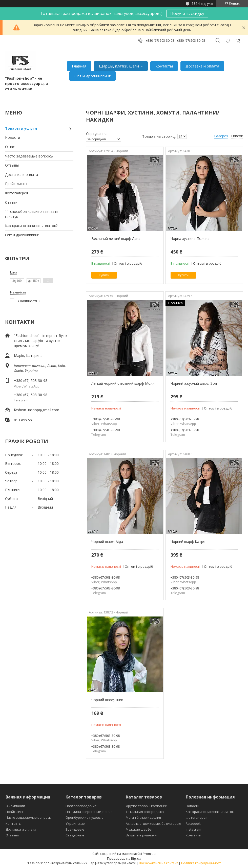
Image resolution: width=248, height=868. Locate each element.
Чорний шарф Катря (188, 542)
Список (237, 136)
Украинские (75, 824)
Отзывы (12, 165)
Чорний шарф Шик (107, 700)
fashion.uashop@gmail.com (37, 410)
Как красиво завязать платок (210, 812)
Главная (79, 66)
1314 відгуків (202, 3)
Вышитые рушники (141, 835)
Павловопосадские (81, 806)
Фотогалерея (17, 193)
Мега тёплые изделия (143, 817)
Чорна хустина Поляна (190, 238)
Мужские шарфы (139, 829)
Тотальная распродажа (145, 812)
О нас (10, 147)
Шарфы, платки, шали (119, 66)
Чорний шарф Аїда (107, 542)
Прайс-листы (16, 184)
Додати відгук (228, 41)
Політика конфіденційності (201, 863)
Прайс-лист (15, 812)
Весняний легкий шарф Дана (116, 238)
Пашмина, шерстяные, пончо (89, 812)
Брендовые (75, 829)
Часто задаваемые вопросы (29, 156)
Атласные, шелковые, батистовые (153, 824)
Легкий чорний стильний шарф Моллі (123, 383)
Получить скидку (187, 13)
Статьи (11, 202)
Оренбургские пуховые (85, 817)
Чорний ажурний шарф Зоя (194, 383)
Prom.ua (149, 854)
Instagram (193, 829)
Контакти (193, 835)
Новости (13, 137)
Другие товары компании (147, 806)
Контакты (164, 66)
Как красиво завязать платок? (31, 226)
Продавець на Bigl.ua (124, 858)
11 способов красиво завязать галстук (32, 214)
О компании (15, 806)
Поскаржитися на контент (158, 863)
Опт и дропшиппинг (92, 76)
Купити (104, 275)
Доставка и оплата (202, 66)
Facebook (193, 824)
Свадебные (75, 835)
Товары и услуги (21, 128)
